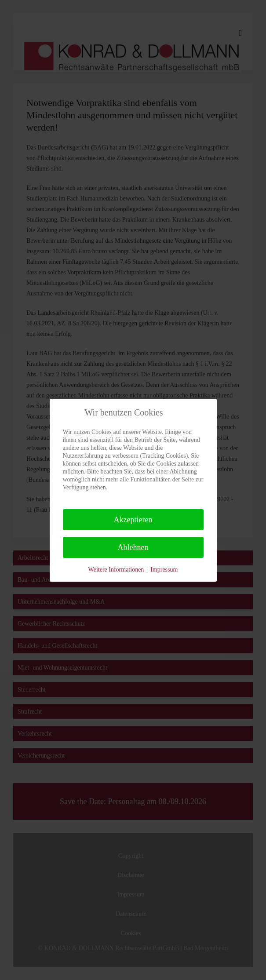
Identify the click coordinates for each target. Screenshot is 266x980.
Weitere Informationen (116, 570)
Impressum (164, 570)
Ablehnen (133, 547)
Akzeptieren (133, 520)
